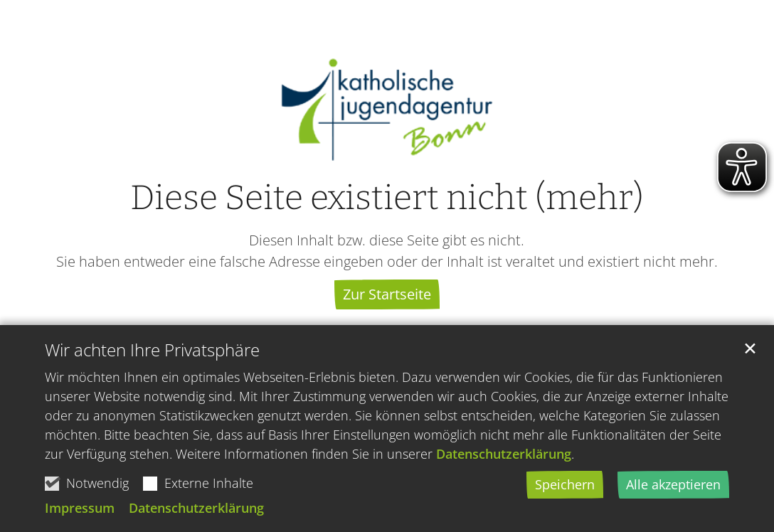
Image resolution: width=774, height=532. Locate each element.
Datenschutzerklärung (504, 454)
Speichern (565, 485)
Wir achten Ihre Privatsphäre (152, 351)
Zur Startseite (387, 294)
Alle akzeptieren (673, 485)
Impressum (80, 509)
